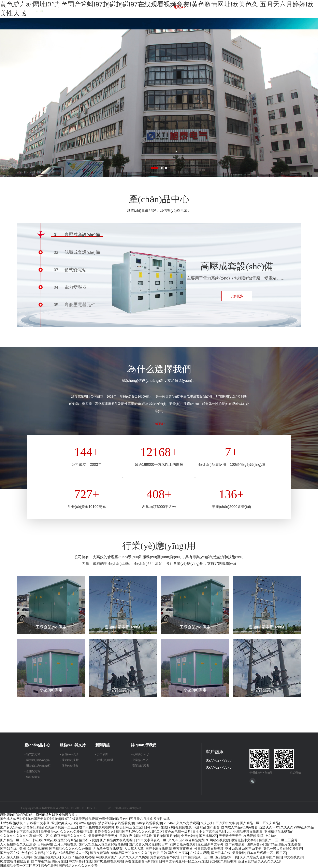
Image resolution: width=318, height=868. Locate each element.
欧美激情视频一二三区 (61, 827)
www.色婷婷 (88, 823)
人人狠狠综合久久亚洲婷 (18, 844)
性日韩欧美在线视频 (209, 849)
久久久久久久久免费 (134, 857)
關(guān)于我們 (208, 7)
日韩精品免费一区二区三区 (19, 866)
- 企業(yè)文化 (139, 760)
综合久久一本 (269, 827)
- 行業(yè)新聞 (104, 760)
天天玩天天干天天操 (103, 836)
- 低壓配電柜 (32, 771)
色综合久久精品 (33, 853)
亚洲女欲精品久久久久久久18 (259, 861)
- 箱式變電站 (32, 754)
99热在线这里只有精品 (61, 840)
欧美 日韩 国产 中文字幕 (170, 853)
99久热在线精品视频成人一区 (67, 853)
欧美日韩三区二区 (129, 827)
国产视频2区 (208, 836)
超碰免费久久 (104, 832)
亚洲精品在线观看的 (279, 832)
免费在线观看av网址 (165, 857)
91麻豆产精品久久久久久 (69, 836)
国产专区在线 (10, 853)
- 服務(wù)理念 (69, 766)
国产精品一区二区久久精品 (259, 823)
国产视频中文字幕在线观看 (19, 832)
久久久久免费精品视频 (76, 832)
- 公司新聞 (102, 754)
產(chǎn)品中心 (242, 7)
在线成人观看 (200, 853)
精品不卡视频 (88, 840)
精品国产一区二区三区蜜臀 (278, 840)
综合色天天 (49, 866)
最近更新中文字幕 (244, 840)
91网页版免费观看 (183, 844)
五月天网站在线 (65, 844)
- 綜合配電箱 (32, 777)
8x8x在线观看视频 (149, 823)
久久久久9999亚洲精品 (297, 827)
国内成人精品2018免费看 (240, 827)
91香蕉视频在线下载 (184, 827)
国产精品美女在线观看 (116, 840)
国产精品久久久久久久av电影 (70, 849)
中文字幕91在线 (80, 861)
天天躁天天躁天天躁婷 (16, 857)
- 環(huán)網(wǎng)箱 (38, 760)
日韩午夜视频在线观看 (135, 836)
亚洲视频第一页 (227, 857)
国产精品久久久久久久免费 (78, 866)
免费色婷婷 (189, 836)
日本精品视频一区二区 (197, 857)
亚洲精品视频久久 (47, 857)
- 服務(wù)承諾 (69, 754)
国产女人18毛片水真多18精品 (21, 827)
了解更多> (159, 424)
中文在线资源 (293, 857)
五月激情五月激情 (166, 836)
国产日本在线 (221, 853)
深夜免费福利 (100, 853)
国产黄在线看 (235, 844)
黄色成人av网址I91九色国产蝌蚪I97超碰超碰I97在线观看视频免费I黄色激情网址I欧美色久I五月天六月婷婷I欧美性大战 (85, 819)
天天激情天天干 (230, 836)
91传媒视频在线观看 (15, 861)
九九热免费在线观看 (108, 849)
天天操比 (239, 853)
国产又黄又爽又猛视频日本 (148, 844)
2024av (169, 823)
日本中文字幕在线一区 (150, 840)
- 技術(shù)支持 (69, 760)
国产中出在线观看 (158, 849)
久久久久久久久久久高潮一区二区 (24, 836)
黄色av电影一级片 (178, 832)
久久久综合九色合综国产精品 (261, 857)
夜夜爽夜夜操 (183, 849)
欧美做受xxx (50, 832)
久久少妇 (207, 823)
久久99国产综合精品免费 (186, 840)
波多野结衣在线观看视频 (116, 823)
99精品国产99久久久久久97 (131, 853)
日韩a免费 (45, 844)
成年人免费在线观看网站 (97, 827)
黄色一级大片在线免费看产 (283, 849)
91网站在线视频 (218, 840)
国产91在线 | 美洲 (13, 849)
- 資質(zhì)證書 (140, 766)
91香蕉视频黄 (37, 849)
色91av (271, 836)
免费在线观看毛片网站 (141, 861)
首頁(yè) (179, 7)
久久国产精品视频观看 (78, 857)
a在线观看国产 (107, 857)
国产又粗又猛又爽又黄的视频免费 (103, 844)
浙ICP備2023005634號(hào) (124, 808)
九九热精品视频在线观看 (245, 832)
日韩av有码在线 (155, 827)
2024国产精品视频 (223, 861)
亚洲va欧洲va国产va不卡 (243, 849)
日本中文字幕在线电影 (209, 832)
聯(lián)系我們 (275, 7)
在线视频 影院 (254, 836)
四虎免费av (255, 844)
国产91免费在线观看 (108, 861)
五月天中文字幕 (227, 823)
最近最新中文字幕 (211, 844)
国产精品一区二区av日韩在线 (21, 840)
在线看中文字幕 (38, 823)
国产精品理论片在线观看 (283, 844)
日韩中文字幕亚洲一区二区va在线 (183, 861)
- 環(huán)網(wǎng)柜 (38, 766)
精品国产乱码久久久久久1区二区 (139, 832)
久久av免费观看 (188, 823)
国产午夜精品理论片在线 (49, 861)
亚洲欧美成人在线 (64, 823)
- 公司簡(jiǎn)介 (140, 754)
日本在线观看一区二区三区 (266, 853)
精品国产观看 (210, 827)
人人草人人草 (134, 849)
